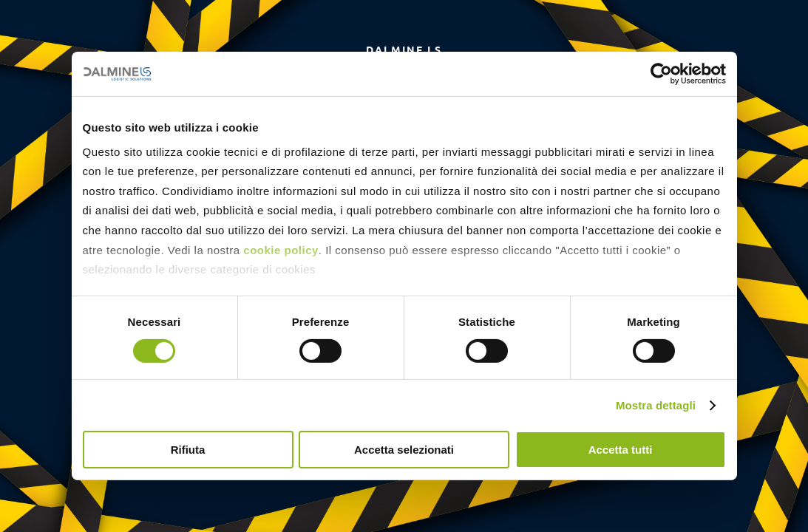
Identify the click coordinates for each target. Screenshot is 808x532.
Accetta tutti (621, 450)
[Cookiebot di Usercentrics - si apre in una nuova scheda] (661, 74)
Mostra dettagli (656, 405)
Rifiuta (188, 450)
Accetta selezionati (404, 450)
